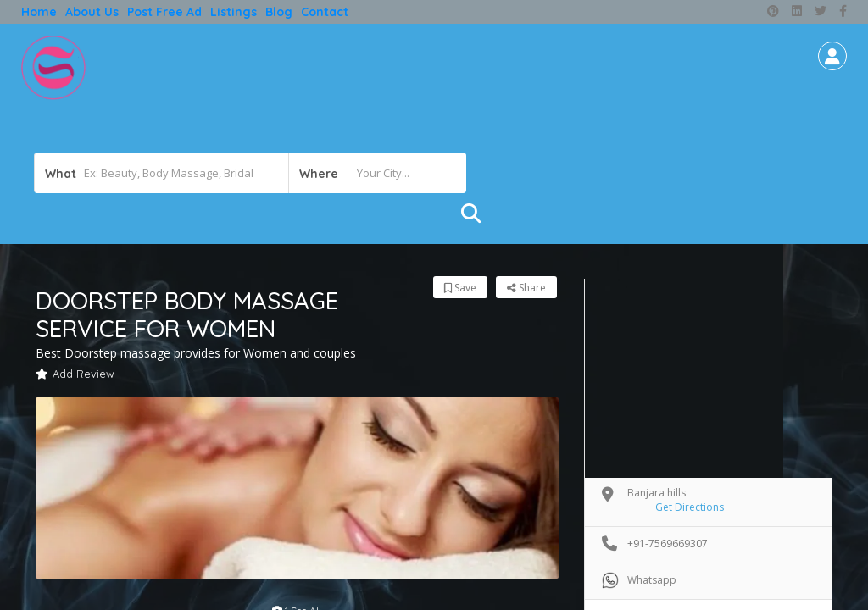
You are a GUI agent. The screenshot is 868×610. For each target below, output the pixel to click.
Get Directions (690, 507)
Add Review (75, 374)
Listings (234, 12)
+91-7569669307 (668, 543)
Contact (325, 12)
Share (526, 288)
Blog (279, 12)
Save (460, 288)
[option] (297, 488)
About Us (92, 12)
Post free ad (164, 12)
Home (39, 12)
